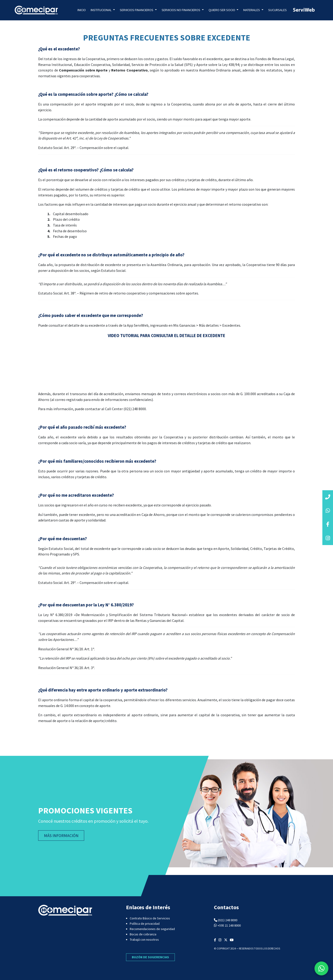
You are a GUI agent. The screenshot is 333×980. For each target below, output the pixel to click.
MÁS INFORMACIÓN (61, 836)
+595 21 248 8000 (229, 925)
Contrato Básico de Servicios (150, 918)
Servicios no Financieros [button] (181, 10)
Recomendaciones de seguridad (152, 929)
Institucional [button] (102, 10)
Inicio (82, 10)
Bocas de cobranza (143, 934)
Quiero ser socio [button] (222, 10)
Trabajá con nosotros (144, 940)
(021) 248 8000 (228, 920)
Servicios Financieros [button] (137, 10)
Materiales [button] (252, 10)
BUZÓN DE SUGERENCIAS (150, 957)
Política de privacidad (145, 924)
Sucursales (277, 10)
